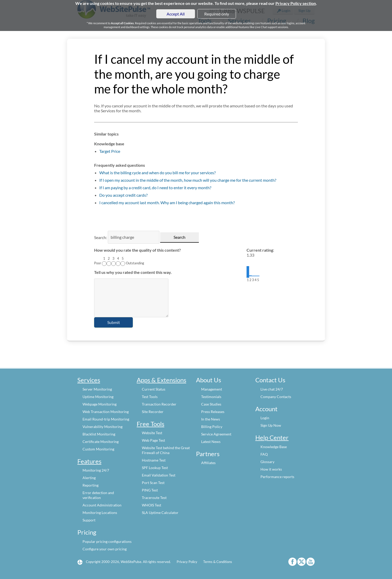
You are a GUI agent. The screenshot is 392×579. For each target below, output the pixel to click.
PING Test (150, 490)
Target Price (110, 151)
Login (265, 418)
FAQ (264, 454)
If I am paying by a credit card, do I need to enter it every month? (155, 188)
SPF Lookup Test (155, 468)
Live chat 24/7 (272, 389)
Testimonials (211, 397)
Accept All (176, 14)
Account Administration (102, 505)
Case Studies (211, 404)
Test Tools (150, 397)
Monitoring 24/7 (96, 470)
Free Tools (150, 424)
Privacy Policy (187, 562)
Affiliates (208, 463)
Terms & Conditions (218, 562)
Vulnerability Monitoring (103, 427)
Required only (217, 14)
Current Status (154, 389)
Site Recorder (153, 412)
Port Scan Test (153, 483)
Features (89, 461)
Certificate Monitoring (101, 442)
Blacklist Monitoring (99, 434)
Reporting (91, 485)
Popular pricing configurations (107, 541)
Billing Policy (212, 427)
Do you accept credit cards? (123, 195)
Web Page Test (153, 440)
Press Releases (213, 412)
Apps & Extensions (161, 380)
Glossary (267, 462)
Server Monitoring (97, 389)
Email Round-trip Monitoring (106, 419)
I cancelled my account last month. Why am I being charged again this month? (167, 203)
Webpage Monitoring (100, 404)
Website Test (152, 433)
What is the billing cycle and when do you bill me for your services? (157, 173)
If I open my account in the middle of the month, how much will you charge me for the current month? (188, 180)
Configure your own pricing (105, 549)
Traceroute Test (154, 498)
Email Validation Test (159, 475)
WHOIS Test (152, 505)
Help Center (272, 437)
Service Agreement (216, 434)
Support (89, 520)
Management (212, 389)
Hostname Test (154, 460)
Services (89, 380)
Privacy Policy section (296, 3)
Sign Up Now (271, 425)
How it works (271, 469)
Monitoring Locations (100, 513)
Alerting (89, 478)
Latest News (211, 442)
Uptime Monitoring (98, 397)
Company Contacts (276, 397)
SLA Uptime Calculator (160, 513)
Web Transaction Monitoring (106, 412)
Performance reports (277, 477)
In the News (211, 419)
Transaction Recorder (159, 404)
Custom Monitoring (98, 449)
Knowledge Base (274, 447)
